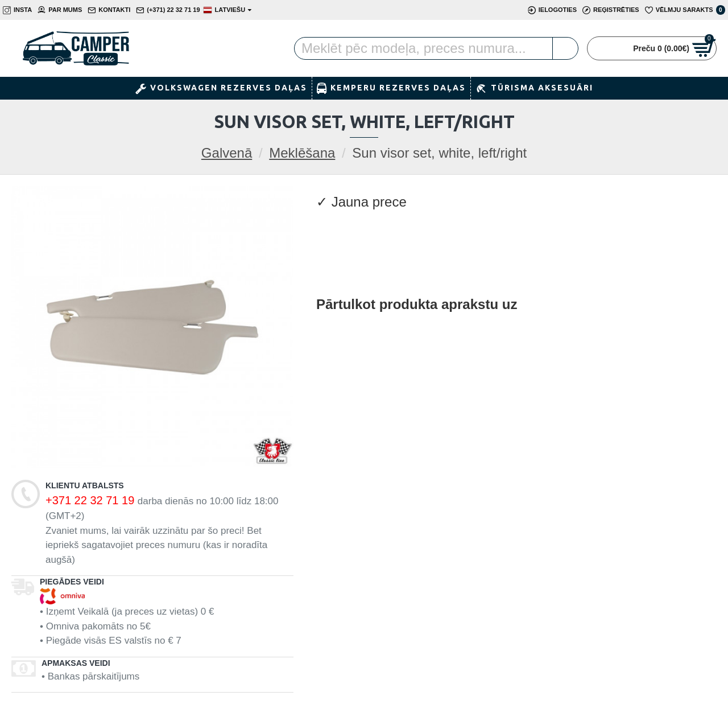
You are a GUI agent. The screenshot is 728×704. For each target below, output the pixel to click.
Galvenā (227, 153)
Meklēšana (302, 153)
